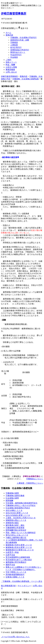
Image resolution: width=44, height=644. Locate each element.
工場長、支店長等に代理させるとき (21, 518)
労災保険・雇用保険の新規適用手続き (22, 503)
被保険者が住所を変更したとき (19, 545)
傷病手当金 (10, 565)
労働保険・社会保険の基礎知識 (25, 79)
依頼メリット (11, 62)
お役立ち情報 (11, 67)
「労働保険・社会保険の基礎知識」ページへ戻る (22, 581)
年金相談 (14, 57)
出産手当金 (10, 555)
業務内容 (9, 35)
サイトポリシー (24, 586)
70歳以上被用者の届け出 (16, 538)
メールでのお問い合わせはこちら (15, 637)
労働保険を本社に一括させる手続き (21, 505)
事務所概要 (10, 70)
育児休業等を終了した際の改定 (19, 560)
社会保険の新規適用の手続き (18, 508)
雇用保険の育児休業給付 (16, 562)
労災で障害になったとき (16, 572)
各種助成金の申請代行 (20, 50)
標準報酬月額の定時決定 (16, 530)
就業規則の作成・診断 (20, 40)
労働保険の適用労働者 (15, 496)
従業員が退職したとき (15, 577)
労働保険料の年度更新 (15, 528)
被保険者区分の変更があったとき (20, 550)
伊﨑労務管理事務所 (14, 14)
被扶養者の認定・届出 (15, 525)
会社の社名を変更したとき (17, 513)
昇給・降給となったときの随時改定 (21, 533)
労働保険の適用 (12, 493)
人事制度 (14, 45)
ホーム (8, 33)
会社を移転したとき (14, 510)
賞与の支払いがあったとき (17, 535)
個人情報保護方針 (8, 586)
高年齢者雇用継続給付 (15, 575)
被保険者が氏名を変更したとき (19, 547)
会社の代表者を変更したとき (18, 515)
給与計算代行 (16, 47)
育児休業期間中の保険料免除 (18, 557)
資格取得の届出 (12, 523)
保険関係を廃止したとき (16, 520)
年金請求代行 (16, 55)
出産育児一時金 (12, 552)
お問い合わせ (11, 72)
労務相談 (14, 42)
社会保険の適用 (12, 498)
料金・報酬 (10, 65)
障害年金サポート (18, 52)
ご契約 (8, 60)
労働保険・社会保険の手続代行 (23, 38)
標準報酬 (9, 501)
